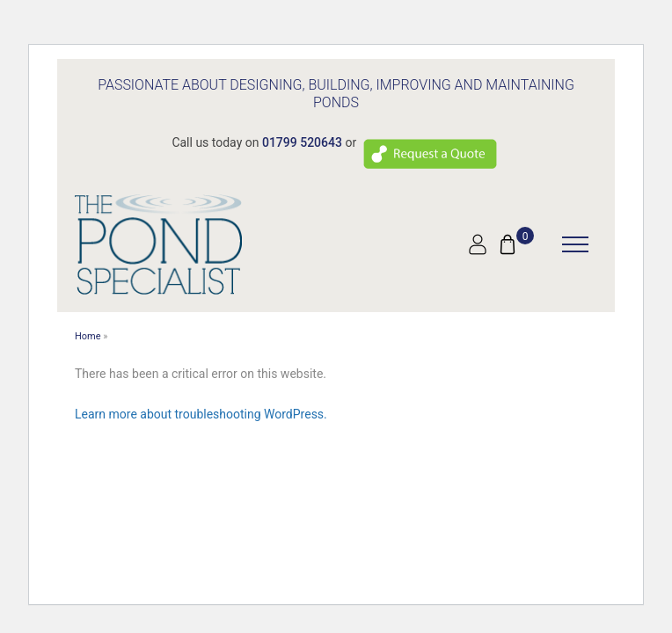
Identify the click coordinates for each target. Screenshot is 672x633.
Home (88, 336)
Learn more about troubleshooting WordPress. (201, 414)
